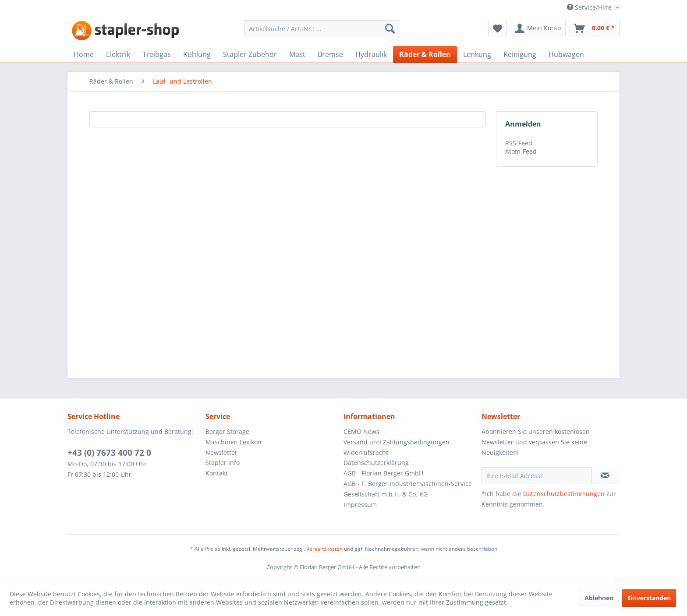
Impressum (360, 505)
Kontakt (217, 473)
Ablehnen (599, 598)
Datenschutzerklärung (376, 463)
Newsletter (221, 452)
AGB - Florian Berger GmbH (383, 473)
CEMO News (361, 431)
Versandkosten (324, 549)
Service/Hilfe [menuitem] (590, 7)
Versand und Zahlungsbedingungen (397, 442)
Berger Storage (227, 431)
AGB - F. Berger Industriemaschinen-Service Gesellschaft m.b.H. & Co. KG (408, 489)
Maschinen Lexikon (234, 442)
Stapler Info (223, 463)
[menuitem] (322, 28)
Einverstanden (649, 598)
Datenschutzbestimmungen (564, 494)
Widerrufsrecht (366, 452)
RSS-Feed (519, 143)
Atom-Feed (521, 151)
